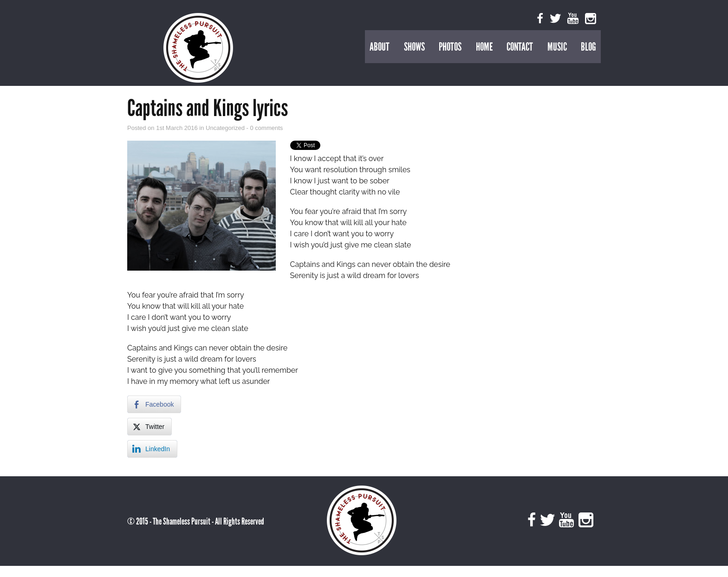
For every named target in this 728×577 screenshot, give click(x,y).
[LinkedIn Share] (152, 449)
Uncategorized (226, 128)
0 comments (267, 128)
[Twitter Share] (149, 427)
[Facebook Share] (154, 404)
